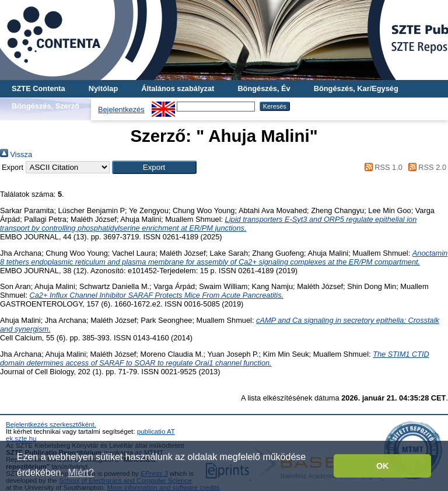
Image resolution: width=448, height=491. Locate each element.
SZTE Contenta (38, 88)
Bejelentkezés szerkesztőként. (51, 424)
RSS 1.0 (381, 167)
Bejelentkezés (121, 109)
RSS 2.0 (425, 167)
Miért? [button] (81, 473)
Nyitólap (103, 88)
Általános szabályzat (178, 88)
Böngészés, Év (264, 88)
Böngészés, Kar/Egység (356, 88)
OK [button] (383, 466)
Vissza (16, 154)
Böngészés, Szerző (45, 106)
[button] (154, 167)
